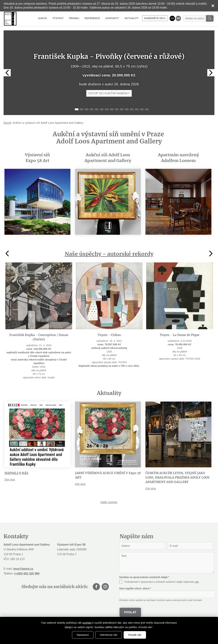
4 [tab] (92, 109)
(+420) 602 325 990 (27, 574)
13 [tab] (137, 109)
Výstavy (58, 18)
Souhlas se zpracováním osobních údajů (144, 577)
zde (197, 582)
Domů (7, 123)
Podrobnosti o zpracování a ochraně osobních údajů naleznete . (162, 582)
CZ (172, 18)
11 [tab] (127, 109)
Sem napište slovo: (135, 588)
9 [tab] (117, 109)
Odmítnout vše (109, 635)
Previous (7, 73)
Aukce (43, 18)
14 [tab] (142, 109)
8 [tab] (112, 109)
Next (211, 73)
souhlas (87, 623)
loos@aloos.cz (23, 569)
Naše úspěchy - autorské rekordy (109, 254)
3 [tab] (87, 109)
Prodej (74, 18)
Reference (92, 18)
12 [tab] (132, 109)
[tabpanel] (109, 73)
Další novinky (109, 502)
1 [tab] (77, 109)
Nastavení (83, 635)
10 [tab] (122, 109)
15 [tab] (147, 109)
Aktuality (132, 18)
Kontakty (112, 18)
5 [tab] (97, 109)
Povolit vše (135, 635)
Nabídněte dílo (155, 18)
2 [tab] (82, 109)
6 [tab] (102, 109)
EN (178, 18)
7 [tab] (107, 109)
